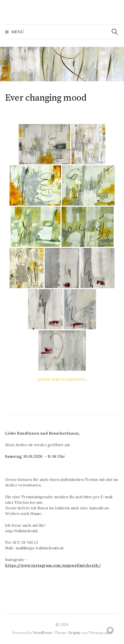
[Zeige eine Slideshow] (62, 380)
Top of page (110, 630)
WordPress (42, 633)
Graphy (74, 633)
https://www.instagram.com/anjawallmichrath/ (53, 565)
